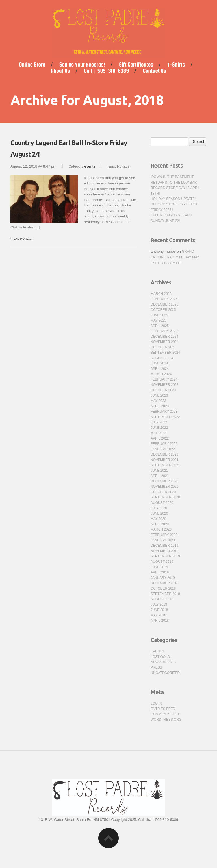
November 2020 (165, 487)
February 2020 (164, 535)
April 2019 (160, 572)
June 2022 (159, 428)
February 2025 (164, 331)
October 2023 (163, 390)
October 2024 (163, 347)
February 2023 (164, 412)
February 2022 (164, 444)
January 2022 (163, 449)
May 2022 (158, 433)
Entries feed (163, 709)
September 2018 (165, 594)
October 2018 (163, 588)
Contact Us (154, 71)
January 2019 (163, 578)
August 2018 (162, 599)
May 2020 (158, 519)
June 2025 (159, 315)
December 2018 (164, 583)
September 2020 (165, 497)
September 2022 (165, 417)
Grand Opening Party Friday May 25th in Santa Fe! (175, 257)
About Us (60, 71)
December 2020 (164, 481)
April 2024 (160, 369)
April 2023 (160, 406)
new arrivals (163, 662)
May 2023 (158, 401)
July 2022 (159, 422)
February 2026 (164, 299)
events (90, 166)
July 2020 (159, 508)
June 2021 (159, 471)
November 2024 (165, 342)
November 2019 (165, 551)
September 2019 (165, 556)
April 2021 (160, 476)
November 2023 (165, 385)
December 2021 (164, 454)
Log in (156, 704)
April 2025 (160, 326)
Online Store (32, 65)
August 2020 (162, 503)
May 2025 (158, 320)
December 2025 (164, 304)
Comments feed (165, 714)
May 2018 (158, 615)
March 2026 (161, 294)
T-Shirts (176, 65)
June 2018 (159, 610)
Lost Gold (160, 657)
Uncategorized (165, 673)
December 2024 (164, 337)
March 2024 (161, 374)
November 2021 (165, 460)
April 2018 (160, 621)
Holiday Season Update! (173, 199)
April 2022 (160, 438)
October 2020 (163, 492)
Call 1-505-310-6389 (106, 71)
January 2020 (163, 540)
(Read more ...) (21, 239)
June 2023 (159, 395)
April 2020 (160, 524)
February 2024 (164, 379)
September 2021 (165, 465)
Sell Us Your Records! (82, 65)
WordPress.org (166, 720)
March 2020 (161, 529)
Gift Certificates (136, 65)
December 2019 (164, 546)
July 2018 (159, 605)
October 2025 (163, 310)
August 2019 (162, 562)
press (156, 667)
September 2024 (165, 353)
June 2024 (159, 363)
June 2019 (159, 567)
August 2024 (162, 358)
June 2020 (159, 513)
